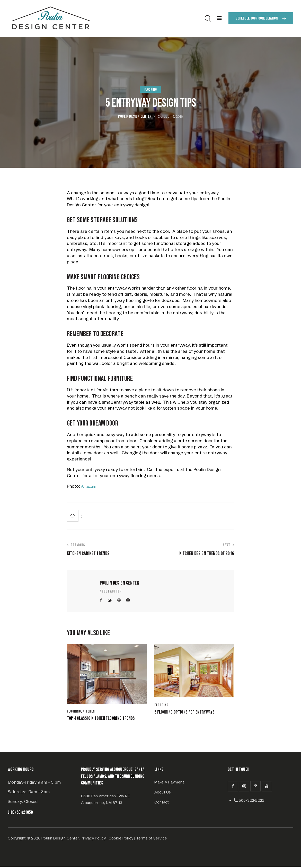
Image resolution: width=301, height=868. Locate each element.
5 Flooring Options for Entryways (189, 713)
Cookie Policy (121, 839)
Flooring (151, 90)
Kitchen (89, 712)
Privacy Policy (93, 839)
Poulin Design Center (119, 583)
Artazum (90, 486)
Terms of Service (152, 839)
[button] (75, 516)
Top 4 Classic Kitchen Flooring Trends (106, 719)
